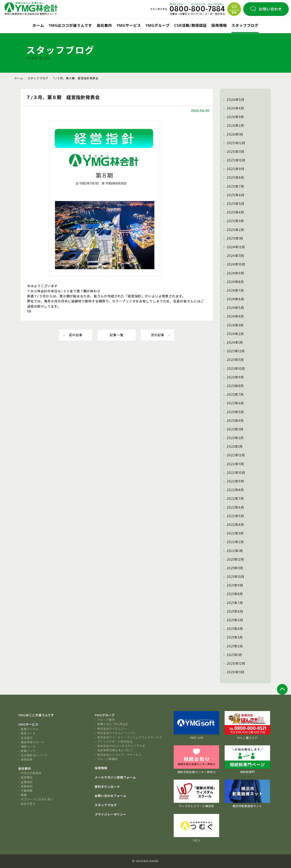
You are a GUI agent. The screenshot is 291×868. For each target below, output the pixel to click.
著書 (24, 795)
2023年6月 (233, 403)
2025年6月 (233, 195)
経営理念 (27, 777)
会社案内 (104, 25)
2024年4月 (233, 316)
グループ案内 (106, 720)
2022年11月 (233, 464)
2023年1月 (232, 447)
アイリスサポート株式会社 (115, 742)
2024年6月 (233, 299)
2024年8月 (233, 282)
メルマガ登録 (234, 9)
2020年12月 (234, 664)
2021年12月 (233, 560)
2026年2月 (233, 126)
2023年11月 (233, 360)
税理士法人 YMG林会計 (113, 724)
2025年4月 (233, 212)
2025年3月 (233, 221)
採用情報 (219, 25)
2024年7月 (233, 291)
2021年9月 (233, 585)
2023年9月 (233, 377)
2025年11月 (233, 152)
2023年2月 (233, 438)
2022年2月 (233, 542)
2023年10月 (234, 369)
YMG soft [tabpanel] (196, 725)
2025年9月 (233, 169)
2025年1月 (233, 239)
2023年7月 (233, 395)
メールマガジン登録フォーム (115, 777)
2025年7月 (233, 187)
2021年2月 (233, 646)
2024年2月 (233, 334)
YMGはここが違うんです (36, 715)
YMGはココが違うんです (70, 25)
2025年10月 (234, 160)
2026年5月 (233, 100)
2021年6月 (233, 612)
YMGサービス (129, 25)
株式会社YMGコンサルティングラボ (121, 746)
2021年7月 (233, 603)
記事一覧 (117, 335)
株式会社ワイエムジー (112, 729)
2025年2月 (233, 230)
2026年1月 (233, 134)
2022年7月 (233, 499)
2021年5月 (233, 620)
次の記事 (161, 335)
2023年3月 (233, 429)
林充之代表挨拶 (31, 773)
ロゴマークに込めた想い (37, 799)
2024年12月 (234, 247)
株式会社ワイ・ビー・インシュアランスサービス (130, 737)
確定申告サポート (33, 742)
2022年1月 (233, 551)
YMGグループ (158, 25)
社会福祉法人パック (34, 755)
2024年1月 (233, 343)
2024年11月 (233, 256)
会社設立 (27, 738)
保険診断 (27, 760)
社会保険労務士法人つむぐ (115, 750)
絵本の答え (28, 804)
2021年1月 (232, 655)
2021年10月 (233, 577)
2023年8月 (233, 386)
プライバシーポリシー (110, 814)
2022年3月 (233, 533)
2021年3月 (232, 637)
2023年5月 (233, 412)
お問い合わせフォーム (110, 796)
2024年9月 (233, 273)
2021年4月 (233, 629)
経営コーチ (28, 733)
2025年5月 (233, 204)
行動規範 (27, 791)
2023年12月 (233, 351)
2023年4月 (233, 421)
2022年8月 (233, 490)
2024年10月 (234, 264)
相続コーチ (28, 747)
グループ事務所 (108, 759)
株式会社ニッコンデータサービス (119, 755)
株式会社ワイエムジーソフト (117, 733)
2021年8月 (233, 594)
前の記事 (72, 335)
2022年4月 (233, 525)
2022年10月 (234, 473)
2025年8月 (233, 178)
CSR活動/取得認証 (191, 25)
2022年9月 (233, 481)
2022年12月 (234, 455)
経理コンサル (30, 729)
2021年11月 (233, 568)
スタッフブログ (245, 25)
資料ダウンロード (107, 787)
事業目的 (27, 786)
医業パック (28, 751)
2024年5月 (233, 308)
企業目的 (27, 782)
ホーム (38, 25)
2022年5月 (233, 516)
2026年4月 (233, 108)
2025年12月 (234, 143)
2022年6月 (233, 507)
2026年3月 (233, 117)
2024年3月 (233, 325)
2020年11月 (233, 672)
